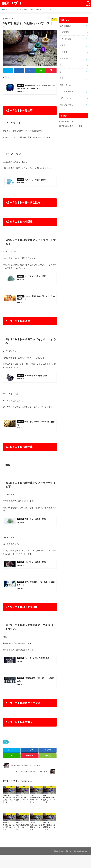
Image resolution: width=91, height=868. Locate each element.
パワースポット (66, 94)
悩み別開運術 (65, 26)
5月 (7, 755)
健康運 (64, 50)
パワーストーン (66, 88)
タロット (63, 63)
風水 (61, 75)
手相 (61, 69)
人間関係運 (66, 38)
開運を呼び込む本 (67, 100)
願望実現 (65, 32)
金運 (63, 44)
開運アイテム (65, 82)
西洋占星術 (64, 57)
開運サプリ (12, 3)
